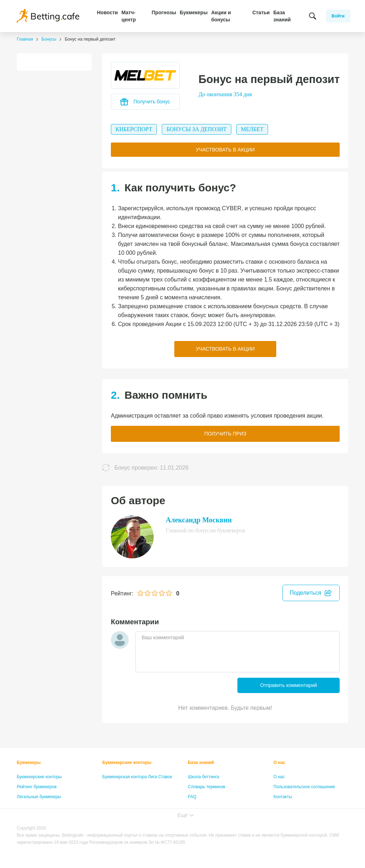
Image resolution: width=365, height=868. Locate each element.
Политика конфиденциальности (305, 807)
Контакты (283, 797)
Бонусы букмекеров (36, 807)
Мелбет (252, 129)
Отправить (289, 685)
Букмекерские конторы (39, 777)
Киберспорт (134, 129)
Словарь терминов (207, 787)
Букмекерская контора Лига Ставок (137, 777)
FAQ (192, 797)
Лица (193, 807)
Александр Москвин (199, 520)
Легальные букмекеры (39, 797)
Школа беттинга (204, 777)
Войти (338, 16)
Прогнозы (164, 12)
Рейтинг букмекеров (37, 787)
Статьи (261, 12)
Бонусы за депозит (197, 129)
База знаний (282, 16)
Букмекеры (194, 12)
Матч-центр (129, 16)
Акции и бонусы (221, 16)
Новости (107, 12)
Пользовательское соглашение (304, 787)
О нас (279, 763)
